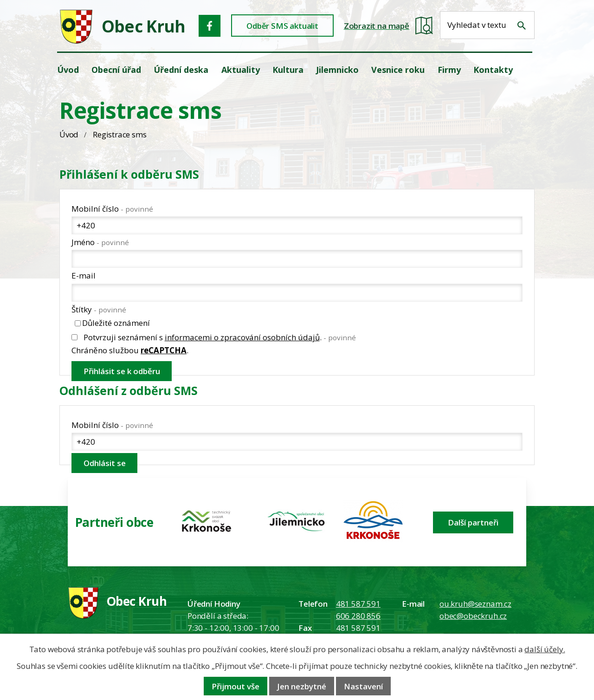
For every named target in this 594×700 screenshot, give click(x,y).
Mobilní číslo (112, 209)
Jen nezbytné (302, 686)
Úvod (69, 134)
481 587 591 (358, 604)
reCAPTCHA (164, 350)
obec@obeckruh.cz (473, 616)
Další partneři (473, 522)
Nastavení (363, 686)
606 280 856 (358, 616)
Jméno (100, 242)
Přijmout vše (236, 686)
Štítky (99, 309)
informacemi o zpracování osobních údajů (242, 337)
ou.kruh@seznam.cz (475, 604)
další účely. (545, 649)
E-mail (84, 275)
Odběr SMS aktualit (282, 26)
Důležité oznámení (116, 323)
